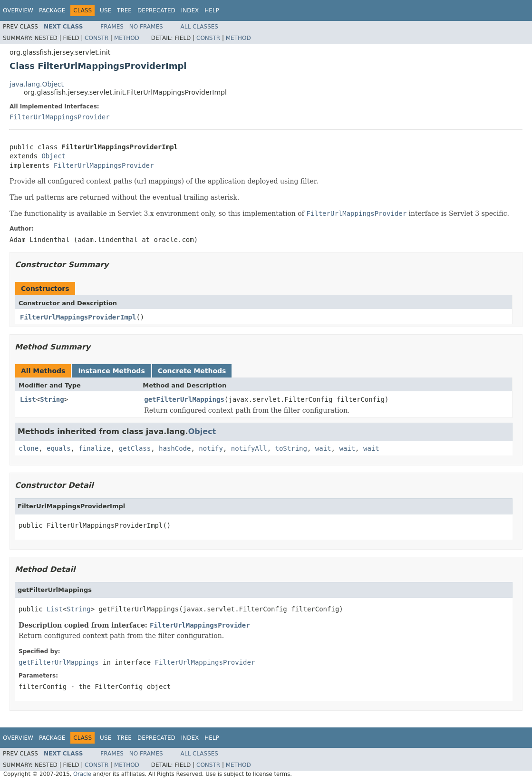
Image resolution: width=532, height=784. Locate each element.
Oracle (82, 774)
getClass (135, 448)
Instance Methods (111, 371)
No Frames (146, 27)
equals (59, 448)
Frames (112, 27)
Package (52, 10)
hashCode (175, 448)
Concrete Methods (192, 371)
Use (106, 10)
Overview (18, 10)
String (52, 399)
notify (211, 448)
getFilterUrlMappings (184, 399)
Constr (97, 38)
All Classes (199, 27)
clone (29, 448)
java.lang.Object (37, 84)
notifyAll (249, 448)
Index (190, 10)
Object (53, 156)
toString (291, 448)
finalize (94, 448)
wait (323, 448)
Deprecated (156, 10)
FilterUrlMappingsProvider (60, 117)
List (28, 399)
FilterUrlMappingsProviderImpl (78, 317)
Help (212, 10)
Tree (124, 10)
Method (127, 38)
